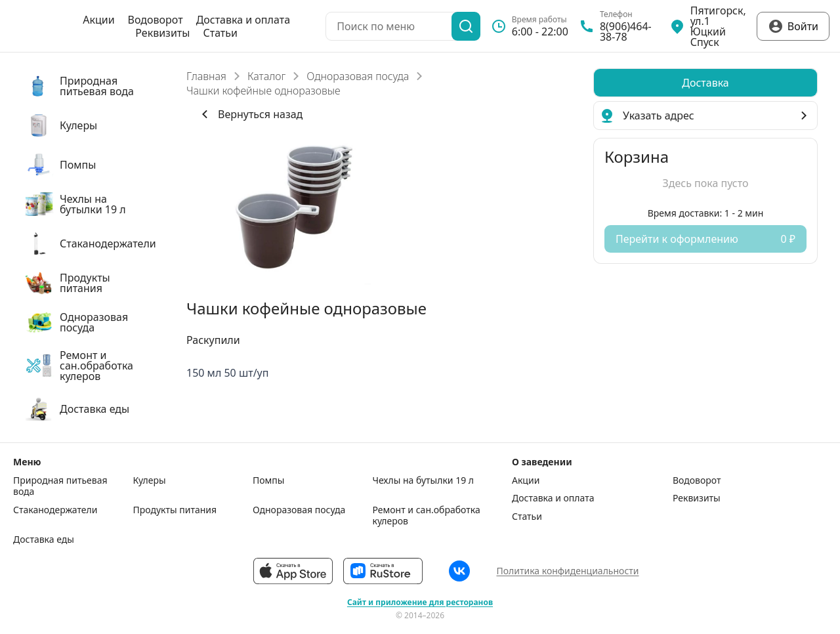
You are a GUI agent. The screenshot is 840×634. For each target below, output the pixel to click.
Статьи (220, 33)
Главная (206, 76)
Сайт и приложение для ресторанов (420, 602)
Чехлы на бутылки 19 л (424, 480)
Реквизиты (162, 33)
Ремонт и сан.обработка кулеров (427, 516)
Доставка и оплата (243, 20)
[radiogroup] (705, 83)
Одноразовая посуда (358, 76)
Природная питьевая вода (60, 486)
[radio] (705, 83)
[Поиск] (466, 26)
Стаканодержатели (55, 510)
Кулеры (150, 480)
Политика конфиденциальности (567, 571)
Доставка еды (44, 539)
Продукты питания (175, 510)
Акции (98, 20)
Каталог (266, 76)
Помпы (268, 480)
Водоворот (156, 20)
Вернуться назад (250, 114)
